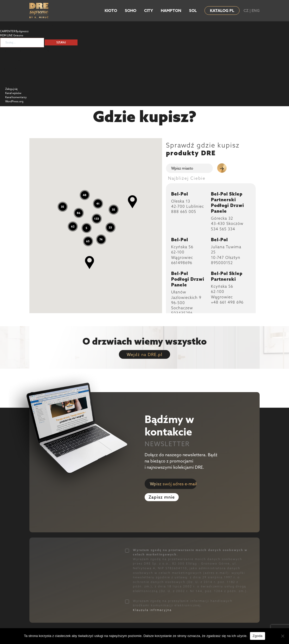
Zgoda (258, 636)
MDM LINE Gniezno (12, 35)
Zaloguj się (11, 89)
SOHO (131, 11)
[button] (132, 202)
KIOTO (111, 11)
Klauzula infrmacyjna (152, 610)
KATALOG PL (222, 11)
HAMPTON (171, 11)
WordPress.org (14, 101)
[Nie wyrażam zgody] (282, 636)
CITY (149, 11)
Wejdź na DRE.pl (144, 354)
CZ (246, 11)
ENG (256, 11)
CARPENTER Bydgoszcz (14, 31)
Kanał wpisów (13, 93)
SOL (193, 11)
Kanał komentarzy (16, 97)
